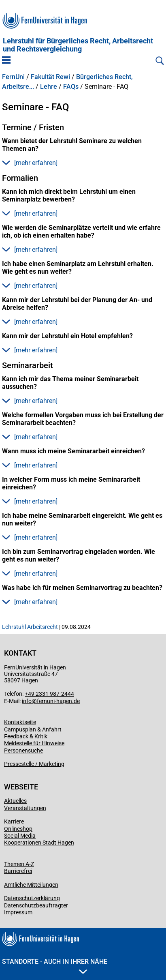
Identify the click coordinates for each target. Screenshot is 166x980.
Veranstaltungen (25, 808)
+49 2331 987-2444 (49, 694)
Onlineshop (18, 829)
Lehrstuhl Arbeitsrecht (30, 627)
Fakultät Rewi (50, 77)
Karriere (14, 821)
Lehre (49, 87)
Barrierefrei (18, 871)
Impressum (18, 912)
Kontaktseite (20, 722)
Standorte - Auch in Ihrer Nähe (55, 966)
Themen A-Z (19, 864)
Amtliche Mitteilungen (31, 885)
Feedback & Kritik (26, 736)
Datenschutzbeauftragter (36, 905)
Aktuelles (15, 801)
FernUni (13, 77)
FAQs (71, 87)
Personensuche (23, 751)
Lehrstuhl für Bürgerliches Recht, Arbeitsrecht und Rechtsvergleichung (78, 45)
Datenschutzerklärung (32, 898)
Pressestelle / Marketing (34, 764)
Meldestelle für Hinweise (34, 743)
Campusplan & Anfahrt (33, 729)
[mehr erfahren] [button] (30, 163)
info (27, 701)
